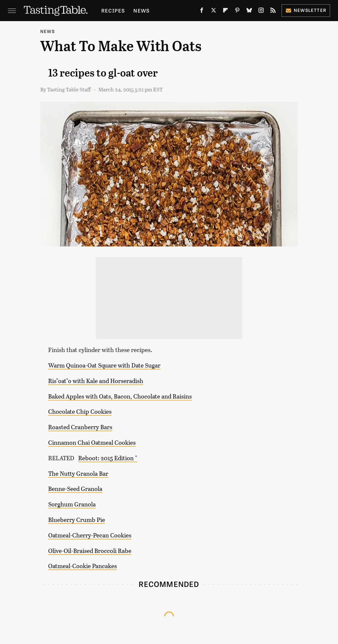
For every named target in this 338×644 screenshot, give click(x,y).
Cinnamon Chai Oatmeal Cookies (92, 442)
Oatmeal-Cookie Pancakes (83, 566)
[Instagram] (261, 12)
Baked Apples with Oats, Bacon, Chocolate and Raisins (120, 396)
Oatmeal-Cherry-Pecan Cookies (90, 535)
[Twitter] (214, 12)
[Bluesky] (249, 12)
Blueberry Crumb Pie (77, 520)
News (141, 10)
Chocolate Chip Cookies (80, 411)
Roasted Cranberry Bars (80, 427)
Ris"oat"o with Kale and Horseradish (96, 381)
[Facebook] (202, 12)
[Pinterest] (237, 12)
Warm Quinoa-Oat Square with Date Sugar (104, 365)
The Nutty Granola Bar (78, 473)
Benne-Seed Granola (75, 489)
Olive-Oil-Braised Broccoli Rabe (90, 551)
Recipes (113, 10)
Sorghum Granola (72, 504)
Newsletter (306, 10)
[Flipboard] (225, 12)
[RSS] (273, 12)
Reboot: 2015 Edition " (108, 458)
